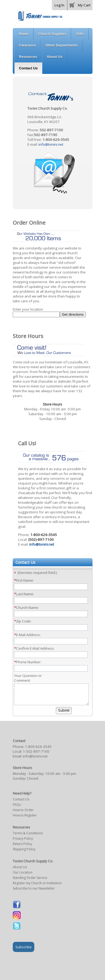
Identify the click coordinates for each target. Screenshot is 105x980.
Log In (59, 5)
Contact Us (21, 803)
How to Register (25, 819)
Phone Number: (29, 662)
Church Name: (27, 608)
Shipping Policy (24, 853)
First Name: (25, 580)
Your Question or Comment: (28, 678)
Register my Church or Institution (37, 887)
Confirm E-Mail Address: (35, 648)
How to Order (23, 814)
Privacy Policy (23, 842)
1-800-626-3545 (38, 751)
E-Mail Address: (28, 635)
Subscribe (24, 951)
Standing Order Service (30, 882)
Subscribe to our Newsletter (34, 892)
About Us (20, 871)
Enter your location (28, 309)
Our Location (23, 876)
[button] (80, 4)
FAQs (17, 809)
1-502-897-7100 (36, 755)
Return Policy (22, 848)
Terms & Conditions (28, 837)
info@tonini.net (51, 144)
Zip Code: (24, 621)
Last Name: (25, 594)
